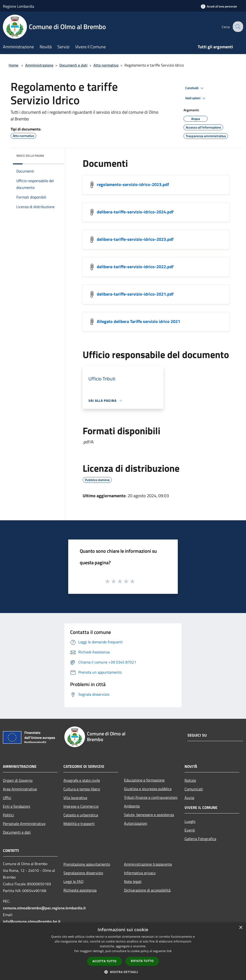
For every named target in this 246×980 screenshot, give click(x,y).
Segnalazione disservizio (83, 873)
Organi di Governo (18, 780)
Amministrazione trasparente (148, 864)
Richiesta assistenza (80, 890)
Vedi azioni (196, 98)
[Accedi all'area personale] (219, 6)
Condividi (195, 88)
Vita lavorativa (75, 798)
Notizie (190, 780)
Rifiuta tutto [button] (142, 961)
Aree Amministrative (20, 789)
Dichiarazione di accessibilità (147, 890)
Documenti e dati (73, 65)
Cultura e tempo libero (82, 789)
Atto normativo (106, 65)
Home (13, 65)
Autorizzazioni (136, 823)
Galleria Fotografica (200, 839)
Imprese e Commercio (81, 806)
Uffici (7, 798)
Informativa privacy (140, 873)
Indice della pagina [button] (30, 156)
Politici (8, 815)
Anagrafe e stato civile (82, 780)
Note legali (133, 881)
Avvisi (189, 798)
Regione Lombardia (18, 6)
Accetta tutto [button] (105, 961)
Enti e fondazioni (17, 806)
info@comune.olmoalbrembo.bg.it (32, 921)
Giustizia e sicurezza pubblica (148, 789)
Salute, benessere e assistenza (149, 815)
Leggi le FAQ (74, 881)
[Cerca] (237, 27)
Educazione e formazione (144, 780)
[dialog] (123, 951)
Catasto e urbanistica (81, 815)
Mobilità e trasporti (79, 824)
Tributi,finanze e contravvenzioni (151, 797)
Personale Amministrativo (24, 824)
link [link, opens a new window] (169, 951)
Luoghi (190, 821)
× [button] (241, 928)
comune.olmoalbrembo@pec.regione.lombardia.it (44, 908)
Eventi (190, 830)
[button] (123, 972)
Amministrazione (39, 65)
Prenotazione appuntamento (87, 864)
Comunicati (194, 789)
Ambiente (132, 806)
